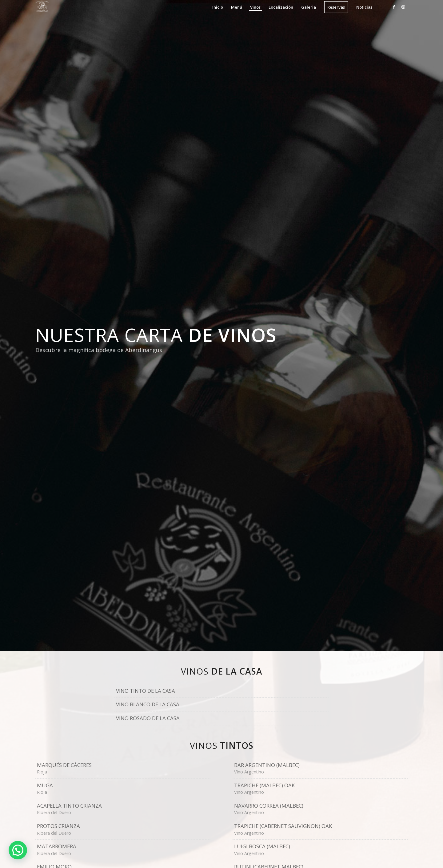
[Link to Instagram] (403, 7)
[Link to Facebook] (394, 7)
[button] (18, 850)
